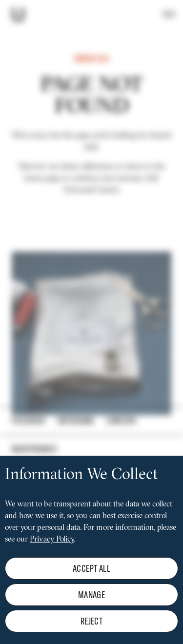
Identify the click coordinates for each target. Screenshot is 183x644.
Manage (91, 607)
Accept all (91, 581)
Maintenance (34, 449)
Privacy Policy (52, 552)
